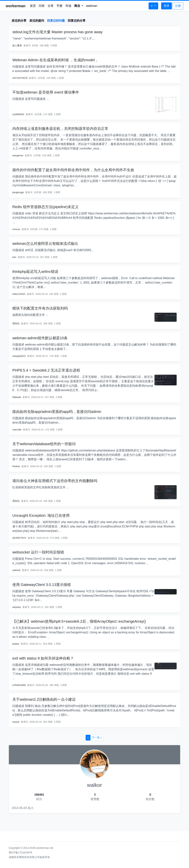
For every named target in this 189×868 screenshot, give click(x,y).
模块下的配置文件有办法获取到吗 (40, 308)
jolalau (16, 644)
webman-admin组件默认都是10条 (40, 338)
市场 (68, 6)
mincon (16, 229)
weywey (17, 607)
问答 (42, 6)
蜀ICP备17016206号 (20, 853)
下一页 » (97, 738)
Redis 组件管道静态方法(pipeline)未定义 (45, 207)
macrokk (17, 430)
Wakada (17, 397)
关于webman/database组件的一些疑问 (44, 444)
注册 (178, 6)
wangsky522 (19, 356)
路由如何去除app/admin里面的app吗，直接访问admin (57, 412)
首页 (33, 6)
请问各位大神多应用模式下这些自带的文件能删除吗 (55, 481)
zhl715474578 (20, 78)
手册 (59, 6)
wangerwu (18, 155)
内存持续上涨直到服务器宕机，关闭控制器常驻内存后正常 (60, 129)
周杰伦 (16, 323)
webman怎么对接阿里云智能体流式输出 (45, 244)
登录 (166, 6)
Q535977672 (19, 538)
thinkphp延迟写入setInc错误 (35, 272)
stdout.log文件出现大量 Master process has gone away (57, 32)
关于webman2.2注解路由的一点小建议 (44, 699)
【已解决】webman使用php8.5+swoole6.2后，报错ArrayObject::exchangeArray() (79, 621)
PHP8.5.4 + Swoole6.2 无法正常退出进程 (46, 370)
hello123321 (19, 294)
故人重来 (17, 45)
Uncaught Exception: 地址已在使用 (41, 515)
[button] (79, 6)
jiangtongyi (18, 192)
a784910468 (19, 685)
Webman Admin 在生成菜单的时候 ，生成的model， (55, 60)
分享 (51, 6)
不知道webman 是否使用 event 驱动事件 (46, 92)
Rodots (16, 466)
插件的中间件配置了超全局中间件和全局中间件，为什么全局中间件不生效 (73, 170)
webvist (16, 570)
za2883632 (18, 114)
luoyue (16, 722)
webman (92, 6)
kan (14, 257)
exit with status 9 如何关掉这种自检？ (43, 658)
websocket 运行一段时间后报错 (38, 552)
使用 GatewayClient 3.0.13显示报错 (42, 585)
